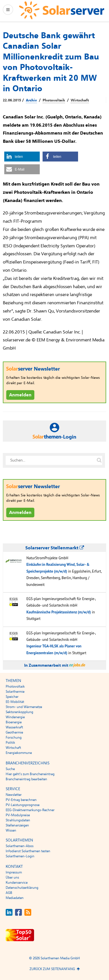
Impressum (14, 872)
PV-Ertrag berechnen (21, 800)
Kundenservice (17, 883)
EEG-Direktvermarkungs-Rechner (30, 810)
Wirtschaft (80, 100)
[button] (22, 157)
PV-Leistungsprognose (23, 805)
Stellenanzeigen (17, 825)
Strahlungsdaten (18, 820)
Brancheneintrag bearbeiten (26, 779)
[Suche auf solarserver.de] (99, 460)
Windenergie (15, 717)
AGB (9, 893)
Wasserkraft (14, 727)
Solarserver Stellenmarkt (55, 548)
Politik (10, 743)
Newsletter (14, 795)
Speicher (12, 697)
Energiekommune (19, 753)
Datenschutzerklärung (22, 888)
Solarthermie (15, 692)
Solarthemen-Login (20, 856)
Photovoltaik (54, 100)
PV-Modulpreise (18, 815)
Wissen (11, 830)
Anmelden (20, 395)
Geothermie (14, 732)
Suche (10, 769)
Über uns (12, 877)
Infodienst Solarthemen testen (28, 851)
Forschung (14, 737)
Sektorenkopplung (19, 712)
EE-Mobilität (15, 702)
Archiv (31, 100)
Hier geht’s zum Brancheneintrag (30, 774)
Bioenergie (14, 722)
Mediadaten (15, 898)
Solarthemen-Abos (20, 846)
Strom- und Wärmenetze (24, 707)
